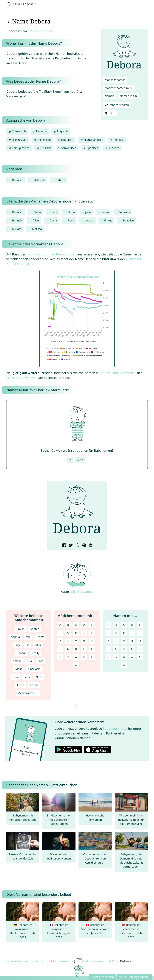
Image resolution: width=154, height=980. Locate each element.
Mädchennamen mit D (119, 88)
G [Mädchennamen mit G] (68, 633)
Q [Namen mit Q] (116, 649)
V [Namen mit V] (116, 657)
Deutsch (40, 131)
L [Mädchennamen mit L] (68, 641)
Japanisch (65, 140)
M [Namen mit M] (124, 641)
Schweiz (12, 378)
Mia (28, 637)
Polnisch (117, 140)
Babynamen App (115, 728)
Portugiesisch (19, 148)
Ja (70, 460)
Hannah (17, 220)
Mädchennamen (115, 80)
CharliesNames (82, 592)
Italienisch (42, 140)
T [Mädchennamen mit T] (92, 649)
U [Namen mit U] (109, 657)
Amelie (17, 661)
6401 (110, 113)
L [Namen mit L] (116, 641)
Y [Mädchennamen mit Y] (92, 657)
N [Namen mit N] (132, 641)
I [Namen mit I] (132, 633)
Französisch (18, 140)
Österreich (128, 373)
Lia (28, 645)
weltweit (31, 378)
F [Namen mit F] (109, 633)
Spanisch (91, 148)
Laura (105, 212)
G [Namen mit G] (116, 633)
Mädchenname (42, 31)
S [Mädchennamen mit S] (84, 649)
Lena (27, 677)
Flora (71, 220)
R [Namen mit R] (124, 649)
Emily (36, 653)
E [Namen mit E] (140, 625)
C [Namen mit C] (124, 625)
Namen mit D (128, 96)
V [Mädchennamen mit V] (68, 657)
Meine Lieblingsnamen (133, 977)
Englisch (61, 131)
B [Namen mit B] (116, 625)
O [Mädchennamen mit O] (92, 641)
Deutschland (109, 373)
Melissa (37, 229)
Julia (88, 212)
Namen (109, 96)
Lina (40, 661)
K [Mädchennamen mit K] (60, 641)
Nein (80, 460)
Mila (38, 645)
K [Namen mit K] (109, 641)
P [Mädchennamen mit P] (60, 649)
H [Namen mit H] (124, 633)
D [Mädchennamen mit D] (84, 625)
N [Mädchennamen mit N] (84, 641)
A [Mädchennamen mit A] (60, 625)
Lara (54, 212)
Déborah (39, 180)
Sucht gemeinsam (102, 977)
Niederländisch (92, 140)
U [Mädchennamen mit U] (60, 657)
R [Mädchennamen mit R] (76, 649)
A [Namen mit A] (108, 625)
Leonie (34, 685)
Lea (16, 677)
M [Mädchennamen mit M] (76, 641)
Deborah (18, 180)
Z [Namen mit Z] (124, 665)
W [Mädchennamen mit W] (76, 657)
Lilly (17, 645)
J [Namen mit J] (140, 633)
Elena (37, 212)
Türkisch (112, 148)
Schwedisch (67, 148)
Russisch (44, 148)
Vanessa (125, 212)
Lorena (89, 220)
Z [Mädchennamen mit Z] (76, 665)
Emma (108, 220)
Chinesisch (17, 131)
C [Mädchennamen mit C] (76, 625)
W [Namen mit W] (124, 657)
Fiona (71, 212)
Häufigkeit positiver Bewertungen (51, 254)
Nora (39, 677)
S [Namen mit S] (132, 649)
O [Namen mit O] (140, 641)
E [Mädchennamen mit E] (92, 625)
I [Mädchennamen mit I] (84, 633)
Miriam (17, 229)
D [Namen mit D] (132, 625)
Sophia (15, 637)
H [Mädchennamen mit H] (76, 633)
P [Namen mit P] (109, 649)
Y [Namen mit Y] (140, 657)
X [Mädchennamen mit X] (84, 657)
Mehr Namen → (28, 693)
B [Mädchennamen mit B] (68, 625)
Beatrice (128, 220)
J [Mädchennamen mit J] (92, 633)
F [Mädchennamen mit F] (60, 633)
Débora (60, 180)
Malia (19, 669)
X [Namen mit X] (132, 657)
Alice (36, 220)
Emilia (21, 629)
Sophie (35, 629)
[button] (52, 512)
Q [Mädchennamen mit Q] (68, 649)
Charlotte (34, 669)
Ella (30, 661)
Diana (53, 220)
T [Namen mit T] (140, 649)
